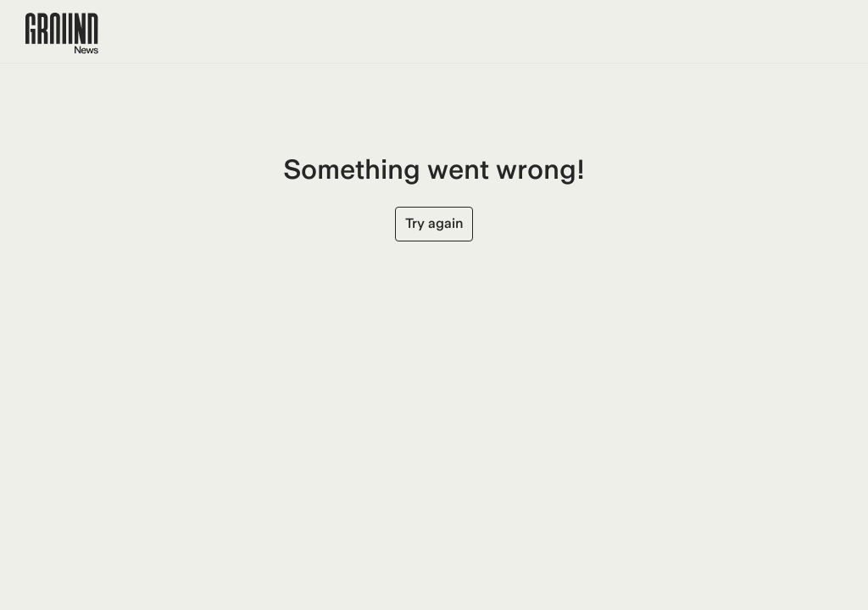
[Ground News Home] (62, 34)
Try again (434, 223)
